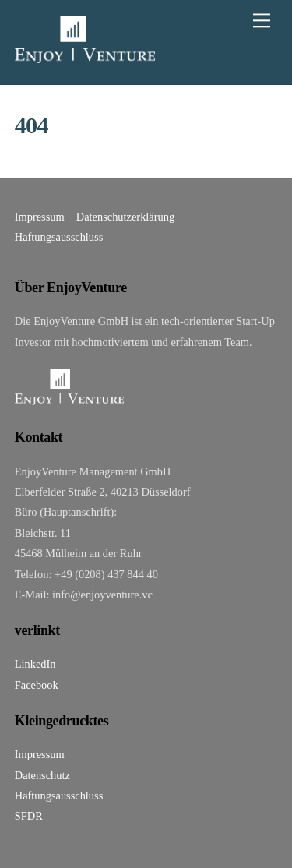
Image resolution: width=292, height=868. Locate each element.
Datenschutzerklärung (125, 217)
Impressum (40, 217)
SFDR (29, 816)
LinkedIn (35, 664)
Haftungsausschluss (59, 237)
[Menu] (262, 21)
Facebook (37, 685)
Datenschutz (42, 775)
